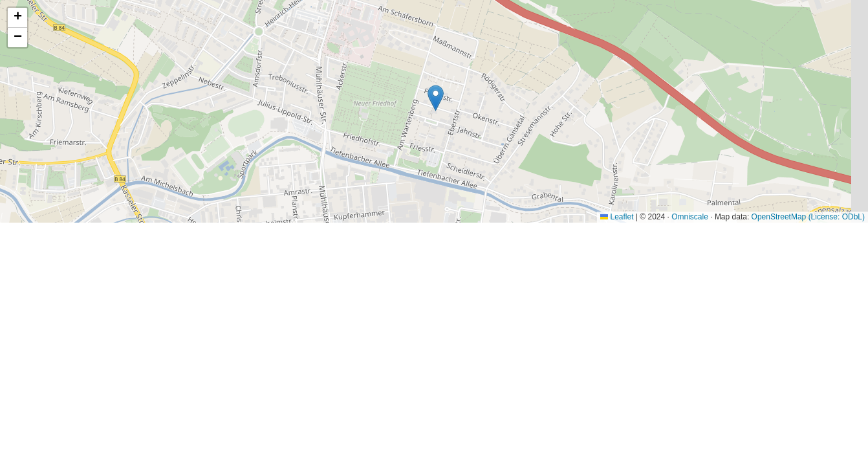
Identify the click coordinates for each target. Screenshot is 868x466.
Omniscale (690, 217)
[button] (436, 98)
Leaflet (617, 217)
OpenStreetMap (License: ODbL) (808, 217)
